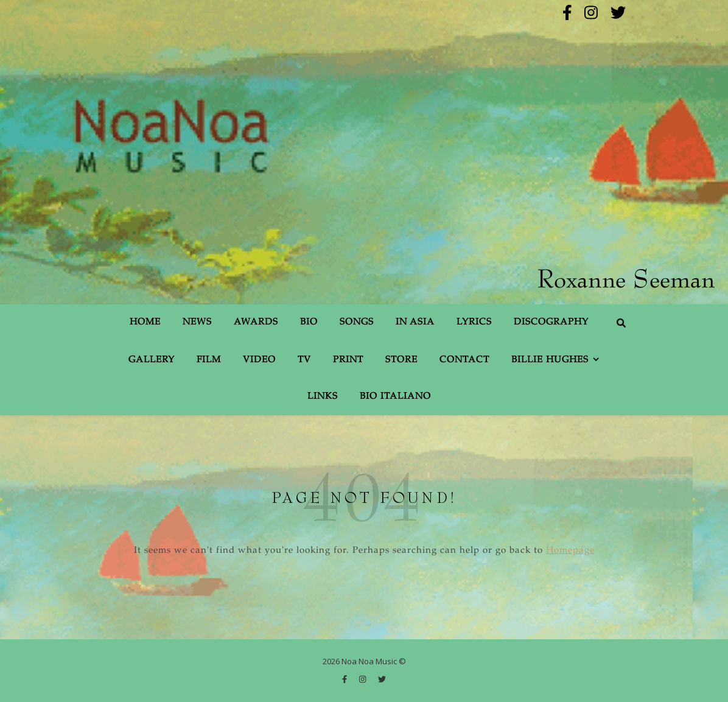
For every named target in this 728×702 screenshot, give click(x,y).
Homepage (570, 551)
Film (209, 360)
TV (304, 360)
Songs (357, 322)
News (197, 322)
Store (401, 360)
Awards (256, 322)
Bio (309, 322)
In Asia (415, 322)
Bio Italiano (395, 397)
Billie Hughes (550, 360)
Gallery (152, 360)
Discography (551, 322)
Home (145, 322)
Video (259, 360)
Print (348, 360)
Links (323, 397)
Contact (464, 360)
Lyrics (474, 322)
